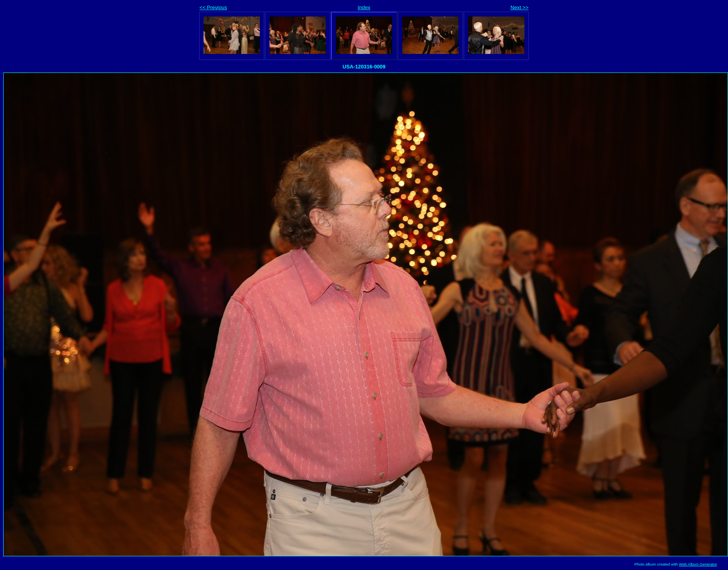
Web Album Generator (698, 564)
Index (364, 7)
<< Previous (213, 7)
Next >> (519, 7)
